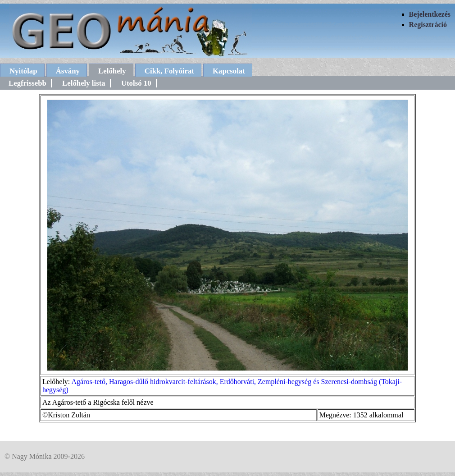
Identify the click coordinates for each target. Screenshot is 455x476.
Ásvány (68, 71)
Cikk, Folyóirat (169, 71)
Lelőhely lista (84, 83)
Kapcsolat (229, 71)
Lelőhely (112, 71)
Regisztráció (428, 25)
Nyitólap (23, 71)
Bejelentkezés (430, 14)
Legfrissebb (27, 83)
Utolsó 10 (136, 83)
